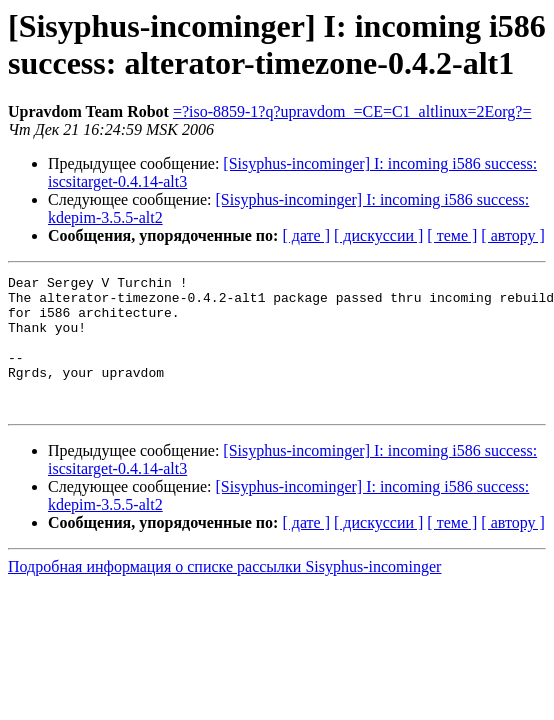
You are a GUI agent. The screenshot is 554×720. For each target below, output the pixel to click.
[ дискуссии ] (378, 235)
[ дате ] (306, 235)
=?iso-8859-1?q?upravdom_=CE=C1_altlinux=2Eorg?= (352, 111)
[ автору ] (512, 235)
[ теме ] (452, 235)
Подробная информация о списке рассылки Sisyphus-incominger (224, 593)
